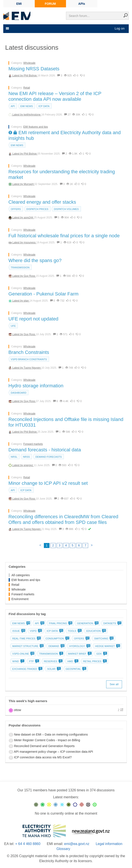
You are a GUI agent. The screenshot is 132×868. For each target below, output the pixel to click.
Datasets (112, 623)
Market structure (28, 646)
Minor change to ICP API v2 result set (48, 483)
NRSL (14, 457)
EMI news (27, 106)
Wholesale (29, 63)
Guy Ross (30, 276)
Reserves (53, 661)
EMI (19, 4)
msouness (30, 243)
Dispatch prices (37, 209)
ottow (17, 710)
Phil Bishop (31, 76)
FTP (34, 661)
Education (96, 631)
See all (114, 684)
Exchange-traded (27, 669)
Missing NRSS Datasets (34, 69)
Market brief (80, 654)
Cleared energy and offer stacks (42, 202)
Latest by (18, 76)
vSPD (36, 631)
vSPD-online (23, 654)
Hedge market (107, 646)
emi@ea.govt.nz (77, 844)
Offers (16, 209)
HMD (72, 661)
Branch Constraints (29, 352)
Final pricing (60, 623)
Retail (27, 88)
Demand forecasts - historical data (45, 450)
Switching (104, 639)
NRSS (26, 457)
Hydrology (79, 646)
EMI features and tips (35, 127)
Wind (18, 661)
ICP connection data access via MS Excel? (43, 757)
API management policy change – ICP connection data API (54, 752)
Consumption (57, 639)
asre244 (29, 218)
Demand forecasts (49, 457)
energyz (29, 465)
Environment (20, 599)
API (13, 106)
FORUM (50, 4)
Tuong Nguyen (33, 368)
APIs (82, 4)
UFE (13, 326)
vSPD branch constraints (29, 359)
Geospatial (76, 669)
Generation (87, 623)
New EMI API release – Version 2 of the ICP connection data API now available (55, 96)
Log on (120, 28)
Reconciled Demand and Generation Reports (44, 746)
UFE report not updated (33, 319)
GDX (101, 654)
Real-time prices (26, 639)
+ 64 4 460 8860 (28, 844)
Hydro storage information (36, 386)
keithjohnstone (32, 115)
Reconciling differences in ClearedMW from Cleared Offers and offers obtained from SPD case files (63, 519)
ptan (27, 301)
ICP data (44, 106)
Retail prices (95, 661)
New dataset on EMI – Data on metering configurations (51, 734)
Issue (18, 631)
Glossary (63, 849)
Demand (56, 646)
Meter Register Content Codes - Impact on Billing (47, 740)
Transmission (20, 267)
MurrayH (29, 184)
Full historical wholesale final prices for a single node (64, 236)
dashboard (19, 393)
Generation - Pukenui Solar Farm (44, 294)
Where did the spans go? (35, 260)
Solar (54, 669)
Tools (74, 631)
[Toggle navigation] (7, 28)
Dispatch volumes (66, 209)
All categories (21, 575)
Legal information (109, 844)
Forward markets (33, 444)
